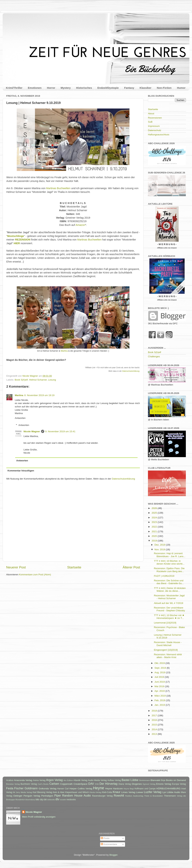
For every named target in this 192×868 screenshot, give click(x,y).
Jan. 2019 (160, 705)
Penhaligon (47, 796)
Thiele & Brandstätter (154, 796)
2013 (155, 734)
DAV (91, 784)
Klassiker (146, 88)
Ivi (14, 792)
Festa (10, 788)
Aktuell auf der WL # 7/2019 (169, 603)
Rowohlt (119, 795)
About (151, 114)
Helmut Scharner (38, 380)
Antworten (20, 418)
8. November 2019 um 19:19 (39, 395)
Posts (105, 838)
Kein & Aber (59, 792)
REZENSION (23, 240)
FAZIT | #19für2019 (164, 576)
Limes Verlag (128, 792)
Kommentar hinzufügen (21, 471)
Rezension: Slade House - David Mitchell (168, 644)
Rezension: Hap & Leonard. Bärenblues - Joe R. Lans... (170, 555)
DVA (97, 784)
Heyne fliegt (129, 789)
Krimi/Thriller (14, 88)
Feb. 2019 (160, 700)
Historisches (84, 88)
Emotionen (35, 88)
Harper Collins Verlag (81, 789)
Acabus (10, 780)
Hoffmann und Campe (145, 789)
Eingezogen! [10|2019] (166, 650)
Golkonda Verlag (47, 789)
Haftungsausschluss (159, 135)
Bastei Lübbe (130, 780)
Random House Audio (77, 795)
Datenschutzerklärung (131, 371)
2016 (155, 720)
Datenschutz (155, 130)
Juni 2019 (160, 682)
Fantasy (129, 88)
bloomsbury (30, 800)
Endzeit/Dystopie (108, 88)
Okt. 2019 (160, 663)
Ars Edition (68, 780)
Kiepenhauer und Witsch (77, 792)
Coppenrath (66, 784)
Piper (58, 795)
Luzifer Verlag (153, 792)
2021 (155, 531)
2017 (155, 715)
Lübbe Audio (174, 792)
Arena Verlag (39, 780)
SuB (150, 122)
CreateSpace (80, 784)
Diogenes (137, 784)
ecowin (63, 800)
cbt (45, 799)
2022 (155, 527)
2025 (155, 513)
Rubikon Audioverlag (134, 796)
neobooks (71, 800)
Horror (51, 88)
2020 (155, 536)
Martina (64, 351)
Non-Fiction (164, 88)
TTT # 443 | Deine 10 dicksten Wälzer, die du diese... (170, 590)
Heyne (98, 788)
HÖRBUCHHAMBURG (168, 789)
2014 (155, 729)
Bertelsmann (145, 780)
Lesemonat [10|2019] (165, 623)
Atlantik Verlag (80, 780)
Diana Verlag (125, 784)
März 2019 (160, 696)
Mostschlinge (16, 236)
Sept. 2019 (161, 668)
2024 (155, 518)
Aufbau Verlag (114, 780)
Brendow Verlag (13, 784)
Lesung (52, 380)
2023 (155, 522)
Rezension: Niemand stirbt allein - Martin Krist (168, 656)
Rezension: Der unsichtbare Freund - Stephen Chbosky (169, 609)
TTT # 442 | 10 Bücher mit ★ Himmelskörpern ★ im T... (169, 617)
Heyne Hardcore (114, 789)
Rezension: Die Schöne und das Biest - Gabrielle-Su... (169, 582)
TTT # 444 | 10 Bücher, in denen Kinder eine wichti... (169, 562)
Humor (181, 88)
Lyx (164, 792)
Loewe (140, 792)
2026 (155, 508)
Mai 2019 (160, 686)
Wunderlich (20, 800)
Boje (163, 780)
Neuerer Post (16, 567)
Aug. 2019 (160, 672)
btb (37, 799)
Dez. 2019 (160, 545)
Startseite (74, 567)
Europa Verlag (179, 784)
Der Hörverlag (109, 784)
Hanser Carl (63, 789)
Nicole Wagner (32, 431)
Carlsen (54, 784)
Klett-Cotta (107, 792)
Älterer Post (131, 567)
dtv (57, 799)
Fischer (19, 788)
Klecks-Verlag (95, 792)
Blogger (113, 855)
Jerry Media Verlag (24, 792)
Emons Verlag (164, 784)
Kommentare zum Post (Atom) (35, 575)
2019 (155, 541)
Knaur (117, 792)
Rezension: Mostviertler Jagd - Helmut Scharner (169, 597)
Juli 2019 (160, 677)
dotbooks (51, 800)
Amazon (80, 225)
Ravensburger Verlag (102, 796)
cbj (41, 799)
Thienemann (170, 796)
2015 (155, 725)
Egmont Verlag (149, 784)
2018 (155, 711)
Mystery (66, 88)
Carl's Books (43, 784)
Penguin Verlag (32, 796)
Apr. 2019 (160, 691)
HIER (17, 243)
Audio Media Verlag (97, 780)
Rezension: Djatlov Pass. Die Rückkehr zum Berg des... (169, 570)
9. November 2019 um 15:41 (60, 431)
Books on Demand (176, 780)
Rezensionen (155, 118)
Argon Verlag (54, 780)
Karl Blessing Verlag (42, 792)
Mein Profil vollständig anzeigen (39, 817)
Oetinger (18, 796)
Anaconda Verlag (23, 780)
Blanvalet (156, 780)
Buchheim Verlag (29, 784)
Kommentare (109, 844)
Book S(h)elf (21, 380)
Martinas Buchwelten (58, 188)
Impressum (154, 126)
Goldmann (31, 788)
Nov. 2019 (160, 549)
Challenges (154, 356)
